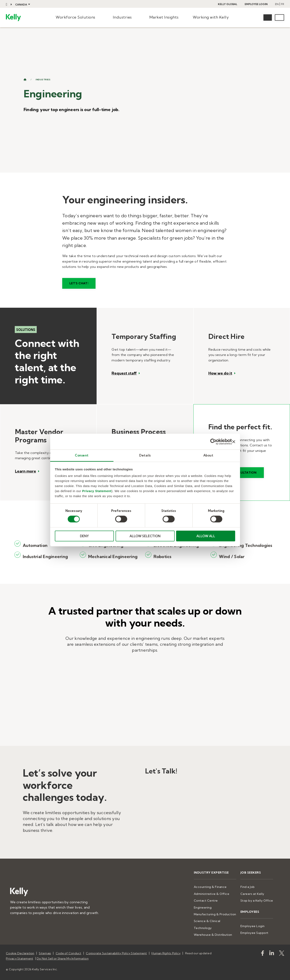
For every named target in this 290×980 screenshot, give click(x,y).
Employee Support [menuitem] (254, 933)
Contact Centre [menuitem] (206, 901)
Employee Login (256, 4)
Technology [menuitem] (203, 928)
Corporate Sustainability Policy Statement (116, 953)
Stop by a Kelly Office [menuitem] (257, 901)
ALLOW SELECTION (145, 536)
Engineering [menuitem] (203, 908)
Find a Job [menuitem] (248, 887)
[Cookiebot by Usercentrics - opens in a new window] (213, 442)
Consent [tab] (82, 455)
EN (277, 4)
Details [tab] (145, 455)
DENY (84, 536)
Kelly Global (228, 4)
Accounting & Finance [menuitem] (210, 887)
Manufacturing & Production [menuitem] (215, 914)
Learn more (26, 471)
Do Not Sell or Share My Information (63, 959)
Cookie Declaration (20, 953)
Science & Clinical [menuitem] (207, 921)
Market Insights (164, 17)
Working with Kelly (211, 17)
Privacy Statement (97, 491)
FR (283, 4)
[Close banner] (234, 442)
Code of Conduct (69, 953)
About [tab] (208, 455)
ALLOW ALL (206, 536)
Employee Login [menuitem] (253, 926)
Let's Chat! (79, 283)
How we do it (220, 373)
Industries (122, 17)
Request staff (124, 373)
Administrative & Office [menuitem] (212, 894)
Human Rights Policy (166, 953)
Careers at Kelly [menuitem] (252, 894)
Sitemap (45, 953)
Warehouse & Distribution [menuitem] (213, 935)
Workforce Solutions (76, 17)
